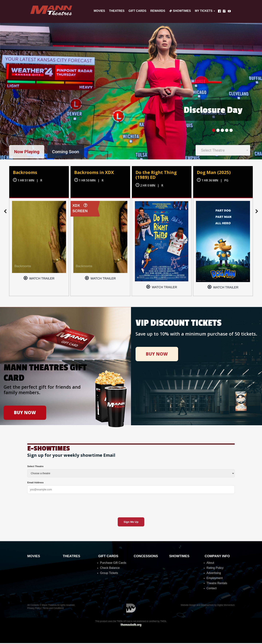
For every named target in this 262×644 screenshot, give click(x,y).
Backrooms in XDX (95, 173)
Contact (212, 589)
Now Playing (28, 152)
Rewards (158, 11)
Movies (99, 11)
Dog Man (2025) (214, 173)
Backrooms (25, 173)
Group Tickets (109, 574)
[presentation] (55, 505)
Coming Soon (69, 152)
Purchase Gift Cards (113, 564)
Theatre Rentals (217, 584)
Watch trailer (39, 279)
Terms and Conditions (53, 609)
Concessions (146, 557)
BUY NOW (25, 413)
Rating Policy (215, 569)
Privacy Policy (34, 609)
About (210, 564)
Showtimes (180, 11)
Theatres (117, 11)
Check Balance (110, 569)
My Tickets (205, 11)
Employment (215, 579)
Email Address (35, 483)
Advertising (214, 574)
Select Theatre (35, 467)
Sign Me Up (131, 523)
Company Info (217, 557)
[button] (223, 150)
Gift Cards (137, 11)
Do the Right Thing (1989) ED (157, 176)
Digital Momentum (131, 609)
